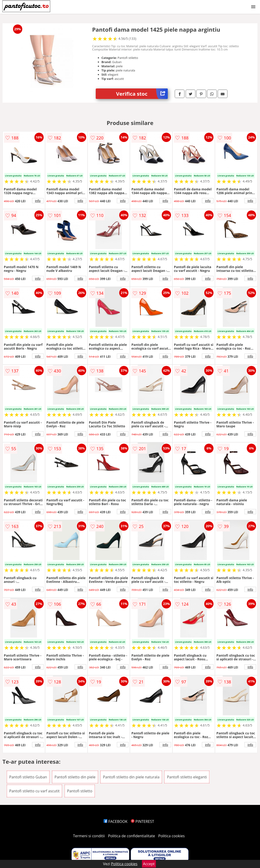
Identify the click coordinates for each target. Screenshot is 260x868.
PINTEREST (142, 821)
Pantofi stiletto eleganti (187, 777)
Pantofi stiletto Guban (28, 777)
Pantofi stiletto (80, 791)
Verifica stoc (142, 94)
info (38, 201)
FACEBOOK (116, 821)
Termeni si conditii (89, 836)
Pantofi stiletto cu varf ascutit (35, 791)
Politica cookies (171, 836)
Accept (149, 864)
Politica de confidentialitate (132, 836)
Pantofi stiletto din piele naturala (131, 777)
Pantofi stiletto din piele (75, 777)
